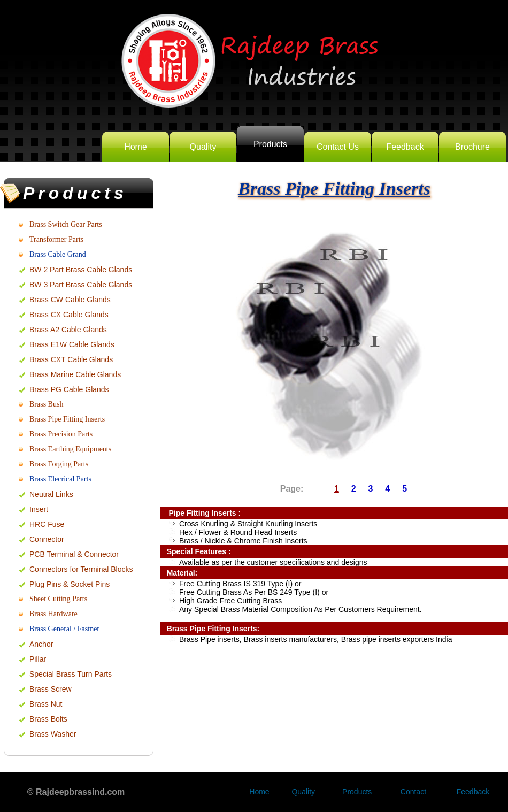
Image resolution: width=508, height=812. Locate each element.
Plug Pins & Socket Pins (70, 584)
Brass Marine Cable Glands (75, 374)
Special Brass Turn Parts (71, 674)
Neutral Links (51, 494)
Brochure (472, 147)
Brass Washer (53, 734)
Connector (47, 539)
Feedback (405, 147)
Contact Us (338, 147)
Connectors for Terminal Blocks (81, 569)
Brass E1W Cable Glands (72, 344)
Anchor (41, 644)
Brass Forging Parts (59, 464)
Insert (39, 509)
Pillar (38, 659)
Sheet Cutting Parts (58, 599)
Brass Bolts (48, 719)
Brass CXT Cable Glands (71, 359)
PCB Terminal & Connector (74, 554)
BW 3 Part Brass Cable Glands (81, 285)
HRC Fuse (47, 524)
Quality (203, 147)
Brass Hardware (53, 614)
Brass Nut (46, 704)
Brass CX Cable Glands (69, 315)
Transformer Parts (56, 239)
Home (136, 147)
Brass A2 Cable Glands (68, 330)
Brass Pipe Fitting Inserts (67, 419)
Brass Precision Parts (61, 434)
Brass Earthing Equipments (70, 449)
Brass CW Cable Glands (70, 300)
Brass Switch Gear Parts (66, 224)
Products (270, 144)
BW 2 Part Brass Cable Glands (81, 270)
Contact (413, 792)
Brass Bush (46, 404)
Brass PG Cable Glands (69, 389)
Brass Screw (51, 689)
